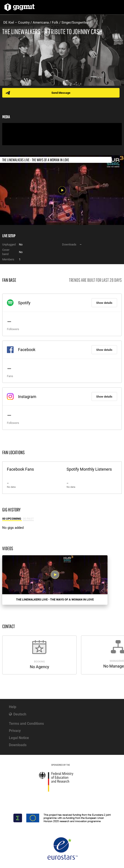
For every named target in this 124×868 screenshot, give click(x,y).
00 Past (28, 519)
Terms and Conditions (26, 724)
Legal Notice (19, 738)
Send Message (61, 93)
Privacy (15, 731)
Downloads (18, 745)
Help (13, 707)
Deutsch (20, 714)
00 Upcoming (12, 519)
